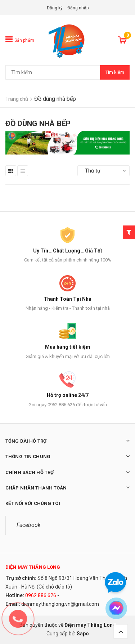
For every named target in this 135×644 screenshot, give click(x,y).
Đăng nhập (78, 8)
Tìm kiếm (115, 72)
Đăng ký (55, 8)
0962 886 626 (41, 595)
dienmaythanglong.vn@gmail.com (60, 604)
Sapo (83, 634)
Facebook (29, 525)
